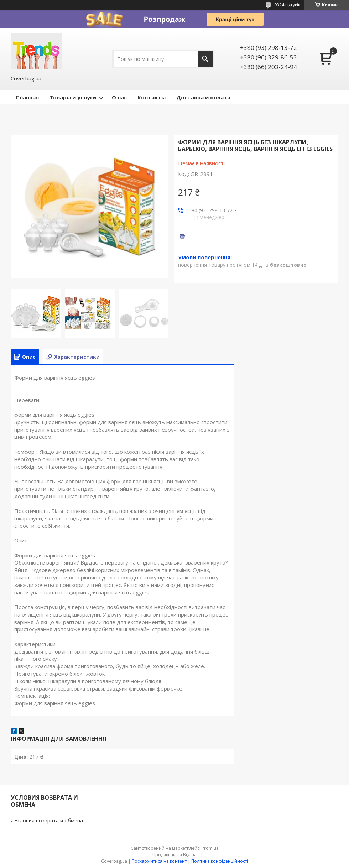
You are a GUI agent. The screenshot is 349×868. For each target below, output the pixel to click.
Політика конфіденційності (220, 861)
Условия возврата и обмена (49, 820)
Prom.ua (210, 848)
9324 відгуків (287, 5)
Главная (27, 97)
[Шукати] (205, 59)
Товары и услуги (73, 97)
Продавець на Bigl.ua (174, 855)
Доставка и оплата (203, 97)
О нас (119, 97)
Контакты (152, 97)
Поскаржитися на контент (159, 861)
